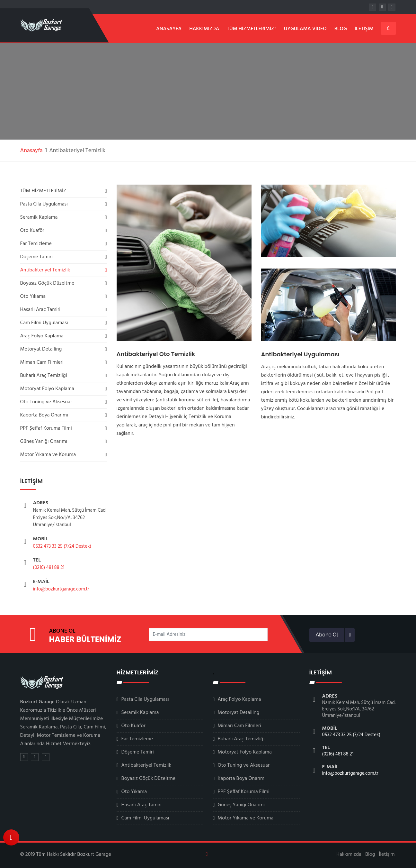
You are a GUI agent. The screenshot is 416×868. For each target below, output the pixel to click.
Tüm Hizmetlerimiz (251, 29)
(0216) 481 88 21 (49, 568)
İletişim (364, 29)
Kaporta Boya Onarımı (44, 415)
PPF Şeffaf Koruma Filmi (46, 428)
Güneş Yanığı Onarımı (44, 442)
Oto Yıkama (33, 297)
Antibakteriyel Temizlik (45, 270)
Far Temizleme (36, 244)
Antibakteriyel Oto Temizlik (156, 354)
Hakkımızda (204, 29)
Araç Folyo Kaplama (42, 336)
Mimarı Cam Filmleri (42, 362)
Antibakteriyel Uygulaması (300, 354)
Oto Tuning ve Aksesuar (46, 402)
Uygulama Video (305, 29)
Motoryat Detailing (41, 349)
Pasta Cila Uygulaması (44, 204)
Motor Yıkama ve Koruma (48, 455)
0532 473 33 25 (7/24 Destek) (62, 546)
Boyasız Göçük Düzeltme (47, 283)
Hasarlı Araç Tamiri (40, 310)
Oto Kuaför (32, 231)
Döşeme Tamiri (36, 257)
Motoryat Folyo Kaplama (47, 389)
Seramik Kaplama (39, 217)
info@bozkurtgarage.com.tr (61, 589)
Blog (341, 29)
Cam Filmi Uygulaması (44, 323)
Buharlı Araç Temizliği (44, 376)
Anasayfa (169, 29)
